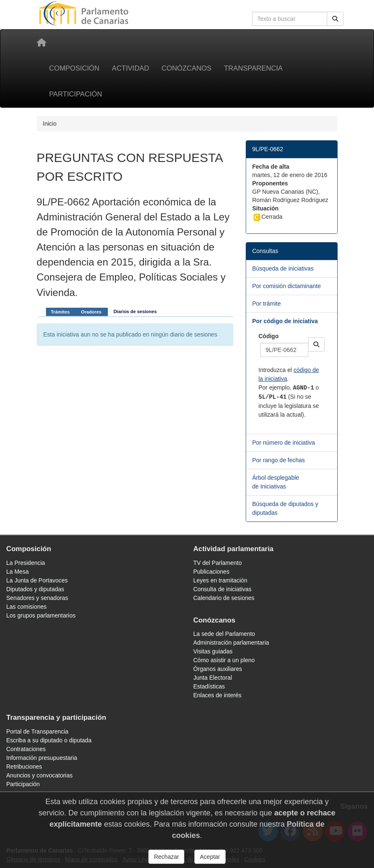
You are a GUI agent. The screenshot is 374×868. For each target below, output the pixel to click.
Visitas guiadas (213, 651)
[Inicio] (41, 43)
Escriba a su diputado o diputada (49, 740)
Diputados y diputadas (35, 589)
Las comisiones (27, 607)
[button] (316, 344)
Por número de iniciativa (284, 443)
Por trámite (267, 304)
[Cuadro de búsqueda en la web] (290, 19)
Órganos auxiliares (218, 669)
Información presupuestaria (42, 758)
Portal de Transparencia (37, 731)
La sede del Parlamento (224, 634)
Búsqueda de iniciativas (283, 268)
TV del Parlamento (218, 563)
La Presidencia (26, 563)
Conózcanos (187, 68)
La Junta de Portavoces (37, 580)
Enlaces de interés (218, 695)
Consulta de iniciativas (223, 589)
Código (269, 336)
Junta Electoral (213, 678)
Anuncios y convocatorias (39, 775)
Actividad (131, 68)
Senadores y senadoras (37, 598)
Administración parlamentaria (231, 643)
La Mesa (18, 572)
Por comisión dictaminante (287, 286)
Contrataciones (26, 749)
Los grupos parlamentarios (41, 615)
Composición (74, 68)
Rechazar (166, 857)
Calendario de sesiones (224, 598)
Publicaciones (211, 572)
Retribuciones (24, 767)
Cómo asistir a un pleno (224, 660)
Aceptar (210, 857)
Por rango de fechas (279, 460)
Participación (76, 94)
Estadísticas (209, 686)
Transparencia (253, 68)
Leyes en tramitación (220, 580)
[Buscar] (335, 19)
